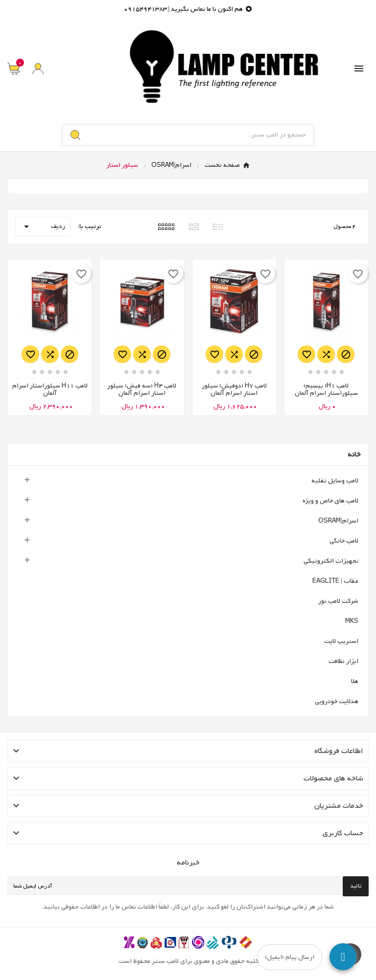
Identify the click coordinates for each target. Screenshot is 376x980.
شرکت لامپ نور (338, 601)
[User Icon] (38, 69)
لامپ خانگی (344, 541)
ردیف (43, 227)
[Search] (75, 135)
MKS (352, 621)
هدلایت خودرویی (337, 701)
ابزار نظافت (343, 661)
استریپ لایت (341, 641)
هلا (355, 681)
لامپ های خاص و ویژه (330, 501)
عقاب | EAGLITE (335, 581)
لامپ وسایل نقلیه (335, 481)
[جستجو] (201, 135)
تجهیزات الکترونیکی (331, 561)
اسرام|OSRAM (338, 521)
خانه (354, 455)
